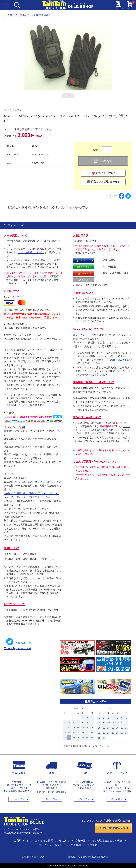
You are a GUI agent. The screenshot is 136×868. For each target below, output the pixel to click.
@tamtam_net (19, 642)
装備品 (23, 15)
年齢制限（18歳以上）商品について (94, 382)
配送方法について (14, 604)
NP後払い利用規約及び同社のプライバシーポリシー (32, 493)
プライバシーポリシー (52, 845)
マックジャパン (13, 110)
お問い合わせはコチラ (114, 828)
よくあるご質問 (44, 841)
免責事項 (76, 845)
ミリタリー (9, 15)
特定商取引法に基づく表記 (107, 841)
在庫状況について (83, 293)
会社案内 (64, 841)
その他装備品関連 (41, 15)
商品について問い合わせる (103, 182)
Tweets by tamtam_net (18, 648)
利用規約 (92, 845)
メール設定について (16, 236)
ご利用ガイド (22, 841)
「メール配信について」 (31, 252)
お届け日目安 (81, 236)
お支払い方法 (12, 291)
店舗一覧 (80, 841)
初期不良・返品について (87, 417)
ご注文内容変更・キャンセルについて (95, 462)
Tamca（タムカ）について (88, 329)
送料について (12, 548)
